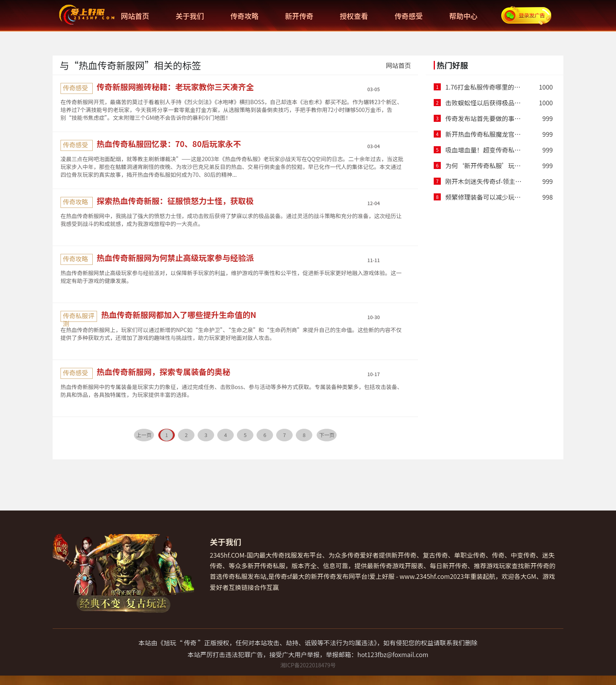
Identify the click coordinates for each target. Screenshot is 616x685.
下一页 (327, 435)
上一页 (144, 435)
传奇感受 (409, 16)
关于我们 (190, 16)
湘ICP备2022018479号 (308, 665)
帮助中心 (463, 16)
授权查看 (354, 16)
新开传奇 (299, 16)
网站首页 (135, 16)
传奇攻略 (244, 16)
